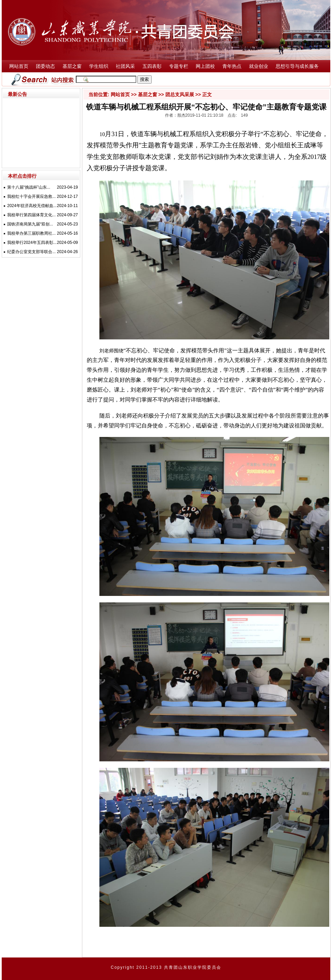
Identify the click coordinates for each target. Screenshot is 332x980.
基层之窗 (72, 66)
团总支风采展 (180, 94)
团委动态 (45, 66)
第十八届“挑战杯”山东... (29, 187)
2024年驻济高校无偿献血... (32, 206)
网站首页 (19, 66)
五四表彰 (152, 66)
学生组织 (99, 66)
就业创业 (259, 66)
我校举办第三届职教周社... (31, 233)
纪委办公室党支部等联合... (31, 252)
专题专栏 (179, 66)
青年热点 (232, 66)
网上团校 (205, 66)
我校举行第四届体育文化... (31, 215)
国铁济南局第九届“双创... (30, 224)
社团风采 (125, 66)
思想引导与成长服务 (297, 66)
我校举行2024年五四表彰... (32, 243)
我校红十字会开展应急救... (31, 196)
